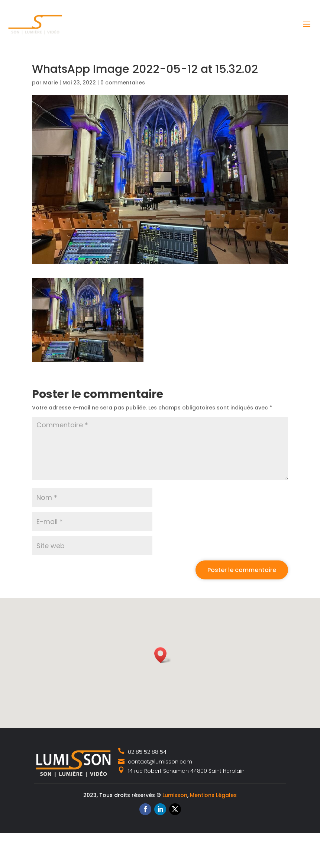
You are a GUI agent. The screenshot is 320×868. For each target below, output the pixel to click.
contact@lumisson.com (155, 762)
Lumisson (175, 795)
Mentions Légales (213, 795)
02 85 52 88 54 (142, 752)
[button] (163, 655)
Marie (51, 83)
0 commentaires (123, 83)
